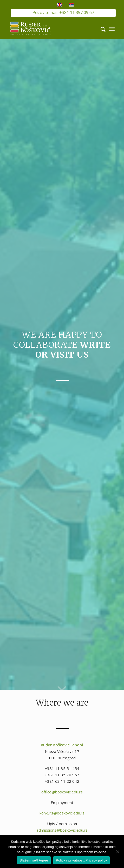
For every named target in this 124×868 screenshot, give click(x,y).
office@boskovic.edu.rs (62, 792)
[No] (118, 852)
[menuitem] (100, 29)
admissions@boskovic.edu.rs (62, 830)
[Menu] (112, 29)
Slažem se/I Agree (34, 860)
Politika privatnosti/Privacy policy (81, 860)
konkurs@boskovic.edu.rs (62, 813)
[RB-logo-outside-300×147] (51, 29)
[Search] (100, 29)
